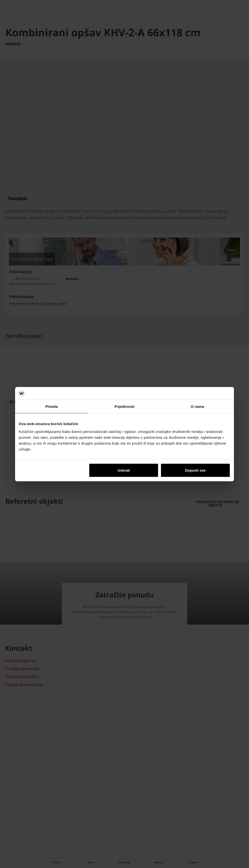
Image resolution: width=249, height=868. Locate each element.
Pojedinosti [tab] (124, 406)
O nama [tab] (197, 406)
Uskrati (124, 470)
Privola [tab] (52, 406)
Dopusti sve (195, 470)
